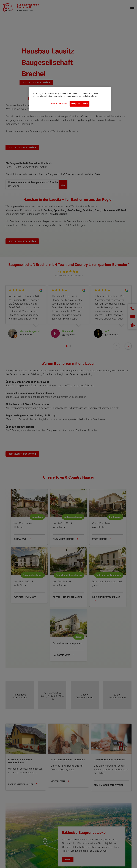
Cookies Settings (59, 103)
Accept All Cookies (80, 104)
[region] (70, 99)
